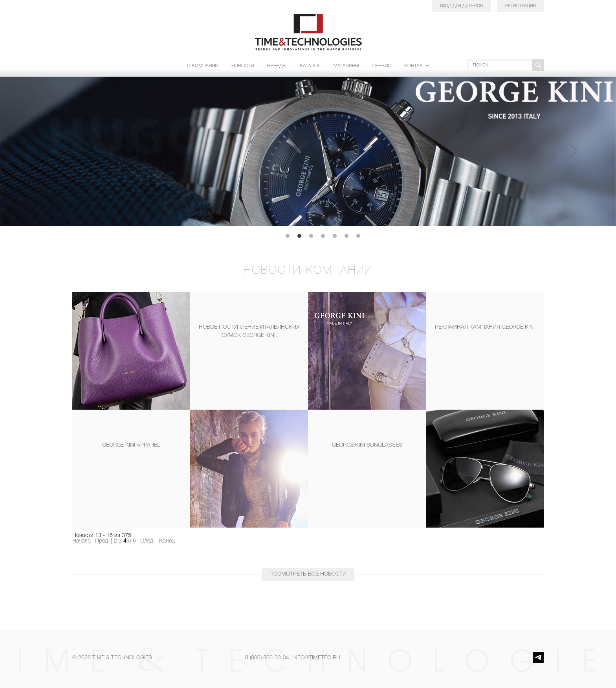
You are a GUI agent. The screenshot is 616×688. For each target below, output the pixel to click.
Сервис (382, 66)
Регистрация (521, 6)
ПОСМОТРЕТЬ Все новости (308, 574)
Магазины (346, 66)
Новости (243, 66)
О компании (203, 66)
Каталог (310, 66)
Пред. (102, 541)
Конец (167, 541)
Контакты (417, 66)
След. (148, 541)
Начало (82, 541)
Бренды (277, 66)
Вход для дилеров (461, 6)
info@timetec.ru (316, 658)
